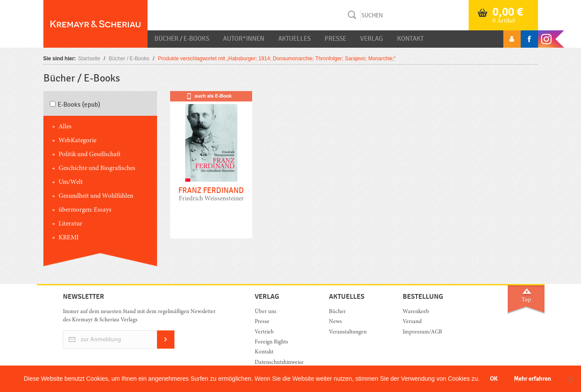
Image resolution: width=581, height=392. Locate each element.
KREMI (69, 238)
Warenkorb (416, 312)
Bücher (337, 312)
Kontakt (410, 39)
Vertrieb (264, 332)
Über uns (266, 312)
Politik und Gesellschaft (90, 155)
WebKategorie (77, 141)
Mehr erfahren (532, 379)
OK (494, 379)
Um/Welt (71, 182)
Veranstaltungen (348, 332)
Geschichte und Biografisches (97, 168)
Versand (412, 322)
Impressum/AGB (422, 332)
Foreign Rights (271, 342)
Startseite (89, 59)
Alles (65, 127)
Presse (335, 39)
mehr (211, 171)
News (335, 322)
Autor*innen (244, 39)
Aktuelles (294, 39)
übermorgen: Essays (85, 210)
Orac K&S (95, 24)
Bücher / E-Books (182, 39)
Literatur (71, 224)
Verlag (372, 39)
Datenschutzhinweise (279, 363)
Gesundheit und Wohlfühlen (96, 196)
